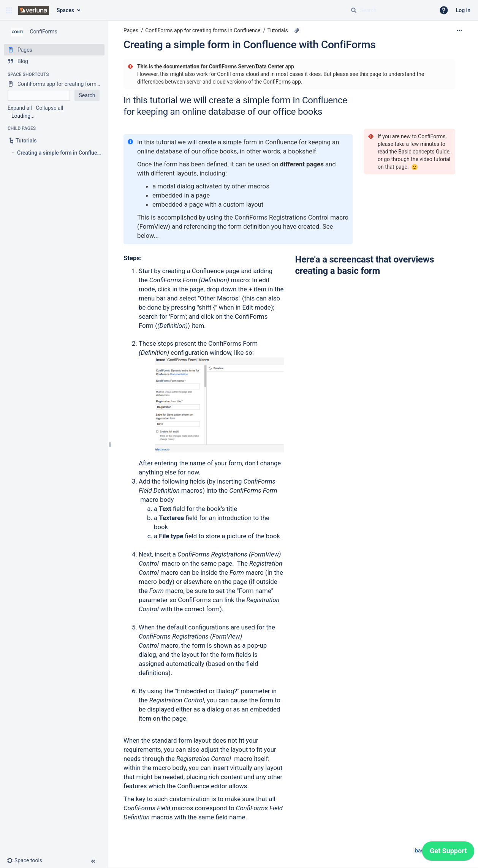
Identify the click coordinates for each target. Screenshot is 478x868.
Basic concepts (416, 152)
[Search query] (390, 10)
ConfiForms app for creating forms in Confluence (203, 30)
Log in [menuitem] (463, 10)
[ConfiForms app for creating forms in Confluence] (54, 84)
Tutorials (278, 30)
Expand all (20, 108)
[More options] (459, 30)
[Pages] (54, 50)
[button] (9, 10)
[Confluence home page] (34, 10)
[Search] (354, 10)
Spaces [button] (65, 10)
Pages (131, 30)
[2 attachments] (297, 30)
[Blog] (54, 61)
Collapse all (49, 108)
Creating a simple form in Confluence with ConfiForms (250, 45)
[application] (448, 853)
